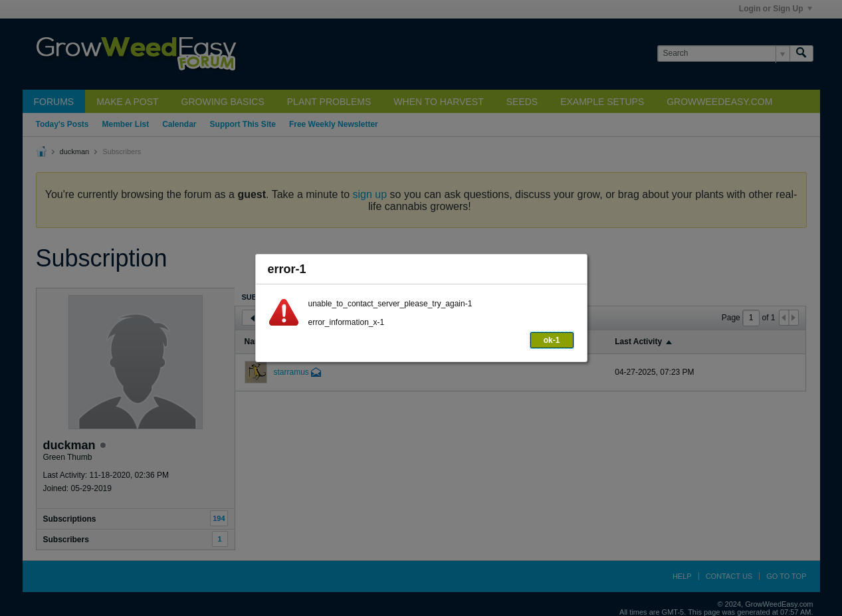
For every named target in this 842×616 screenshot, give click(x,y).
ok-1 (552, 340)
